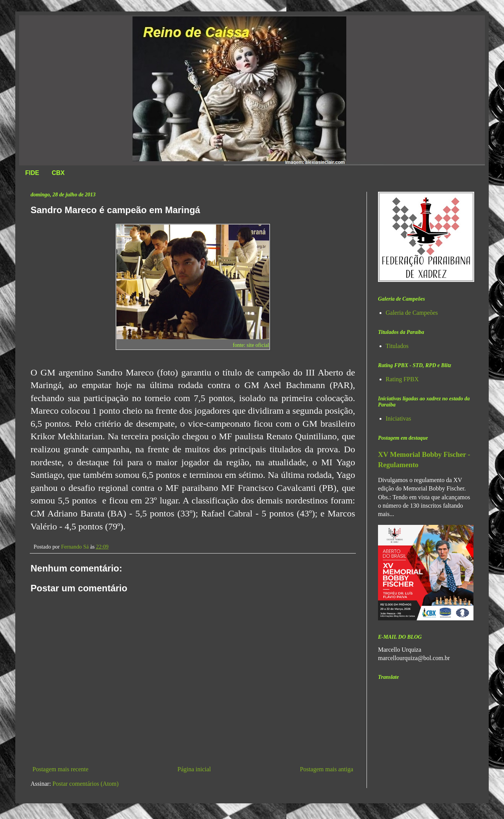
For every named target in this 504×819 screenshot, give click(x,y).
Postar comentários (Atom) (85, 784)
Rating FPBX (402, 379)
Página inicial (194, 769)
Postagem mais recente (61, 769)
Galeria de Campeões (412, 313)
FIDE (32, 173)
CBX (58, 173)
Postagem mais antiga (326, 769)
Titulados (397, 346)
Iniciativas (398, 418)
